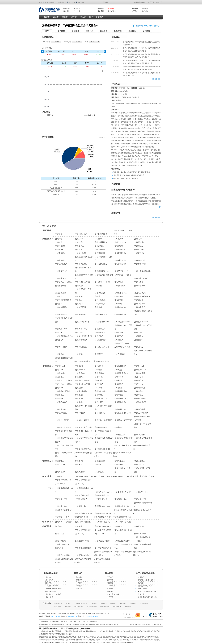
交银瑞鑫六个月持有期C (104, 277)
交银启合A (138, 347)
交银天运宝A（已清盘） (122, 470)
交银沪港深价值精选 (142, 271)
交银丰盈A (59, 377)
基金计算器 (111, 586)
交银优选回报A (61, 264)
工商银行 (94, 604)
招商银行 (123, 604)
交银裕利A (138, 384)
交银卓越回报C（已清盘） (103, 259)
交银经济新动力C (121, 271)
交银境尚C (138, 282)
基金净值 (111, 9)
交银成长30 (79, 246)
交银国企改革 (80, 253)
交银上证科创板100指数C (143, 546)
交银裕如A (138, 395)
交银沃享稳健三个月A (103, 517)
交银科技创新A (121, 260)
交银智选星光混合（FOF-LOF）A (82, 497)
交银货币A (59, 461)
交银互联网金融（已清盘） (124, 532)
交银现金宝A (100, 461)
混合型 (56, 17)
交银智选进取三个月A (84, 514)
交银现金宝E (120, 461)
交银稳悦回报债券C (102, 449)
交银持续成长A (121, 286)
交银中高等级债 (101, 427)
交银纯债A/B (80, 370)
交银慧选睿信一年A (103, 506)
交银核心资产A (121, 293)
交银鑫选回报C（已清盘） (64, 320)
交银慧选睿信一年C (122, 506)
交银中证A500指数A (83, 548)
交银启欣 (118, 304)
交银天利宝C (100, 465)
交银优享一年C (81, 506)
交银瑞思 (79, 300)
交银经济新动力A (102, 271)
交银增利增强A (81, 391)
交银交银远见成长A (82, 361)
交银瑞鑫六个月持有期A (84, 277)
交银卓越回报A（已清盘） (84, 259)
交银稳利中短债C (62, 420)
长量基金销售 (105, 607)
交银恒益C (99, 286)
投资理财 (101, 11)
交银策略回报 (100, 253)
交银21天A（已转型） (64, 522)
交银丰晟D (99, 395)
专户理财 (72, 2)
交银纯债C (99, 370)
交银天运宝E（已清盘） (142, 470)
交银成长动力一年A (83, 322)
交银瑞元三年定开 (102, 347)
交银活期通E (60, 465)
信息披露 (77, 11)
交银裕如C (59, 399)
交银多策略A (60, 253)
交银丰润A (79, 377)
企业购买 (79, 586)
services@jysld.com (92, 616)
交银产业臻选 (119, 354)
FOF (91, 17)
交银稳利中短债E (82, 420)
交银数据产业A (140, 264)
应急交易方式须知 (113, 594)
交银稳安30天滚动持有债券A (64, 440)
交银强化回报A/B (121, 373)
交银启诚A (59, 333)
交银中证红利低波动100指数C (63, 546)
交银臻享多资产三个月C (142, 512)
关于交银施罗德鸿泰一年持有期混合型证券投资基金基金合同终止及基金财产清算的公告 (141, 49)
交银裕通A (99, 381)
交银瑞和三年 (100, 333)
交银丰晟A (59, 395)
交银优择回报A (101, 264)
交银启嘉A (119, 340)
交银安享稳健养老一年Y (84, 490)
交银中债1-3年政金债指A (143, 426)
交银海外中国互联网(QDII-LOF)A (63, 482)
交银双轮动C (60, 373)
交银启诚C (79, 333)
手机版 (106, 2)
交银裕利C (59, 388)
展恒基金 (128, 607)
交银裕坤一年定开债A (103, 420)
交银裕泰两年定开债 (123, 413)
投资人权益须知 (51, 591)
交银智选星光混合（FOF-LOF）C (102, 497)
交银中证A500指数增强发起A (83, 561)
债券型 (74, 17)
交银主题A (138, 246)
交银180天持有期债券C (142, 447)
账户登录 (151, 2)
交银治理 (79, 526)
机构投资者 (62, 2)
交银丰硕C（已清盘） (84, 381)
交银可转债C (100, 413)
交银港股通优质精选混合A (143, 352)
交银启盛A (138, 336)
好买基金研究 (79, 607)
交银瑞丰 (98, 296)
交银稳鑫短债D (61, 409)
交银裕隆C (99, 388)
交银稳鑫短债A (121, 402)
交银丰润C (99, 377)
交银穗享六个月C (81, 517)
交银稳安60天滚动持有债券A (104, 440)
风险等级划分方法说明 (53, 594)
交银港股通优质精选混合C (64, 360)
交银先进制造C (121, 242)
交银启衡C (138, 333)
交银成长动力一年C (102, 322)
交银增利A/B (60, 366)
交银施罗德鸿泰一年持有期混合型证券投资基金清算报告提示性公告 (141, 43)
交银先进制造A (101, 242)
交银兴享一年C (140, 499)
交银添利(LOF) (120, 366)
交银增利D (99, 366)
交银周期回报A (121, 250)
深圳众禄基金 (92, 607)
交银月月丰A (80, 373)
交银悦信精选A (81, 340)
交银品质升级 (61, 293)
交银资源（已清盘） (148, 476)
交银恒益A (79, 286)
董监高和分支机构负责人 (147, 580)
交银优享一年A (61, 506)
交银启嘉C (138, 340)
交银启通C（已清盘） (84, 282)
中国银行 (133, 604)
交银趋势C (79, 242)
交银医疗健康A (61, 347)
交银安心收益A (101, 399)
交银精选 (59, 239)
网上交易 (110, 583)
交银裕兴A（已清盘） (64, 384)
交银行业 (79, 250)
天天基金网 (144, 604)
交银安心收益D (140, 399)
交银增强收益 (140, 388)
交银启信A (99, 336)
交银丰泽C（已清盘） (64, 391)
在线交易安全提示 (52, 586)
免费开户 (159, 2)
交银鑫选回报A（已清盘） (143, 313)
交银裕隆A (79, 388)
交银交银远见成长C (102, 361)
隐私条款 (48, 583)
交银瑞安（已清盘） (103, 282)
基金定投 (79, 589)
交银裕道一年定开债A (64, 427)
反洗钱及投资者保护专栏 (54, 589)
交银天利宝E (120, 465)
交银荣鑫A (59, 296)
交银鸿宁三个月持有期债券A (103, 454)
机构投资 (135, 9)
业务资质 (110, 597)
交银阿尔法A (139, 242)
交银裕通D (138, 381)
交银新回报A (139, 250)
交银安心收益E (61, 402)
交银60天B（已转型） (123, 522)
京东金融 (68, 607)
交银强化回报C (140, 373)
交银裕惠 (118, 427)
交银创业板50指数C (102, 541)
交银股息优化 (61, 286)
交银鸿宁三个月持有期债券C (122, 454)
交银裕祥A (79, 402)
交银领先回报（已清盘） (83, 269)
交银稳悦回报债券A (83, 449)
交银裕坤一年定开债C (123, 420)
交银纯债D (119, 370)
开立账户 (110, 577)
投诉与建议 (49, 597)
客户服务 (110, 589)
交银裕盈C (119, 384)
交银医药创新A (81, 234)
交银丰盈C (138, 391)
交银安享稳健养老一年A (64, 490)
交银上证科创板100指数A (123, 546)
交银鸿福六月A (101, 315)
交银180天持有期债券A (123, 447)
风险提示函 (49, 580)
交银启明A (119, 300)
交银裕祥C (99, 402)
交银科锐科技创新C (63, 300)
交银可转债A (80, 413)
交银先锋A (119, 239)
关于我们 (135, 11)
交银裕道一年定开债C (84, 427)
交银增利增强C (101, 391)
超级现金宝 (112, 11)
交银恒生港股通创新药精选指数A (103, 553)
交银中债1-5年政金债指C (103, 433)
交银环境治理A (140, 534)
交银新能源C (60, 534)
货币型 (83, 17)
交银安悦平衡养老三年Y (64, 512)
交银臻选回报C (81, 307)
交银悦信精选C (101, 340)
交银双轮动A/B (140, 370)
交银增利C (79, 366)
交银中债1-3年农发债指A (83, 408)
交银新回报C (139, 253)
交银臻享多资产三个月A (123, 512)
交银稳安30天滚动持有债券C (84, 440)
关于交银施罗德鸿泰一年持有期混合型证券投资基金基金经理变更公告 (141, 74)
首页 (41, 2)
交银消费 (59, 234)
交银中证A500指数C (103, 548)
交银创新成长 (100, 293)
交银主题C (59, 250)
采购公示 (141, 594)
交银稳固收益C (140, 409)
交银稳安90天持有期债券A (143, 440)
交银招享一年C (61, 499)
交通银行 (69, 604)
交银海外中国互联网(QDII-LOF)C (83, 482)
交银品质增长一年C (142, 322)
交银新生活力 (61, 278)
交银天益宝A (80, 472)
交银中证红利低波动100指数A (142, 539)
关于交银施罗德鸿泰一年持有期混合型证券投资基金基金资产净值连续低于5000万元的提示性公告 (141, 62)
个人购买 (79, 583)
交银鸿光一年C (81, 315)
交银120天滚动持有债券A (64, 454)
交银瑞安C (99, 354)
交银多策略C (60, 260)
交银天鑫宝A (139, 465)
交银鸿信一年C (81, 329)
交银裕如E (79, 399)
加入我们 (145, 11)
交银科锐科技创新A (142, 296)
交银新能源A (139, 526)
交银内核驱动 (120, 296)
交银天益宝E (100, 472)
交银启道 (98, 307)
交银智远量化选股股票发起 (123, 232)
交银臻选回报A (61, 307)
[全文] (159, 207)
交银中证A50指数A (63, 555)
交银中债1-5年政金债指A (83, 433)
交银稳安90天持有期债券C (64, 447)
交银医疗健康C (81, 347)
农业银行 (103, 604)
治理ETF (59, 526)
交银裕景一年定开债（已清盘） (142, 418)
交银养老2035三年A (104, 492)
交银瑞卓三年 (100, 329)
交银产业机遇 (100, 304)
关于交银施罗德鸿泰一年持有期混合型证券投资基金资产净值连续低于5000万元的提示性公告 (141, 56)
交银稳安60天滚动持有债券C (124, 440)
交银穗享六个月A (62, 517)
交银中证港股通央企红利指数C (64, 561)
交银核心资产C (140, 293)
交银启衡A (119, 333)
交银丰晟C (79, 395)
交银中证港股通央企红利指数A (142, 553)
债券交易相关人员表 (145, 586)
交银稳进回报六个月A (64, 336)
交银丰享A (119, 377)
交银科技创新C (140, 260)
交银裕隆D (119, 388)
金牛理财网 (117, 607)
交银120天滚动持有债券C (83, 454)
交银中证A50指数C (83, 555)
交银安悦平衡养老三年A (143, 504)
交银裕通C (119, 381)
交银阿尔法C (60, 246)
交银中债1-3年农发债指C (103, 408)
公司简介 (141, 577)
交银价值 (118, 526)
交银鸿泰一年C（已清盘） (143, 327)
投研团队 (141, 583)
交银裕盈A (99, 384)
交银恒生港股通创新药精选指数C (123, 553)
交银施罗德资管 (50, 2)
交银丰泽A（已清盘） (64, 381)
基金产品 (101, 9)
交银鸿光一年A (61, 315)
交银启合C (59, 354)
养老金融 (81, 2)
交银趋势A (59, 242)
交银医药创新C (101, 234)
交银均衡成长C (140, 307)
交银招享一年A (142, 492)
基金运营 (79, 580)
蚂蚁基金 (58, 607)
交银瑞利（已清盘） (142, 278)
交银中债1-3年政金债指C (64, 433)
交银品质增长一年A (122, 322)
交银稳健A (119, 246)
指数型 (65, 17)
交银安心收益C (121, 399)
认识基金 (79, 577)
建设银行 (113, 604)
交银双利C (59, 370)
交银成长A (79, 239)
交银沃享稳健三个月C (122, 517)
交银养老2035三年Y (124, 492)
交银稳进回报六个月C (84, 336)
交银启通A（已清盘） (64, 282)
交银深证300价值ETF (103, 526)
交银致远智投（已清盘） (83, 291)
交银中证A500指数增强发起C (102, 561)
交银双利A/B (139, 366)
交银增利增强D (121, 391)
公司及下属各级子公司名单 (147, 597)
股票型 (47, 17)
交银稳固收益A (121, 409)
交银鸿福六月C (121, 315)
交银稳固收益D (61, 413)
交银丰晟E (119, 395)
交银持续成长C (140, 286)
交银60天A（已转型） (103, 522)
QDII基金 (100, 17)
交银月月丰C (100, 373)
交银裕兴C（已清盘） (84, 384)
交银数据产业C (61, 271)
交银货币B (79, 461)
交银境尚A (119, 282)
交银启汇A (59, 304)
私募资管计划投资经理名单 (147, 591)
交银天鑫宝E (60, 472)
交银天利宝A (80, 465)
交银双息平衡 (100, 250)
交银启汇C (79, 304)
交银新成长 (99, 246)
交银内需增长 (140, 304)
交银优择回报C (121, 264)
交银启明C (138, 300)
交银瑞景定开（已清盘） (123, 277)
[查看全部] (156, 79)
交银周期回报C (121, 253)
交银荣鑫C (79, 296)
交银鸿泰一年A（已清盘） (123, 327)
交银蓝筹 (98, 239)
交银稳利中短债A (141, 413)
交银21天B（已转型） (84, 522)
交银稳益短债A (121, 435)
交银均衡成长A (121, 307)
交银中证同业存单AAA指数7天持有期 (122, 345)
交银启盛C (59, 340)
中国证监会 (58, 604)
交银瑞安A (79, 354)
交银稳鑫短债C (140, 402)
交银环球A (59, 476)
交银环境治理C (61, 541)
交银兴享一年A (121, 499)
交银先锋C (138, 239)
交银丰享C (138, 377)
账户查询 (77, 9)
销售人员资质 (143, 589)
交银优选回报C (81, 264)
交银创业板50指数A (83, 541)
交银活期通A (139, 461)
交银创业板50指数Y (122, 541)
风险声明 (48, 577)
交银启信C (119, 336)
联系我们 (110, 591)
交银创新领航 (100, 300)
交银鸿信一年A (61, 329)
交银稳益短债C (140, 435)
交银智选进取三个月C (103, 514)
